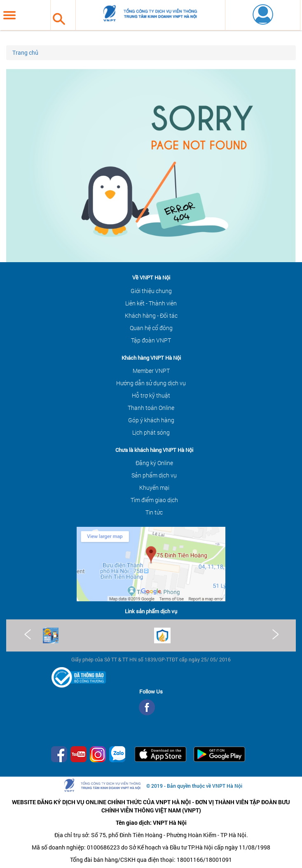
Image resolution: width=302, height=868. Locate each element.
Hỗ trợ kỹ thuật (151, 395)
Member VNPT (151, 371)
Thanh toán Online (151, 408)
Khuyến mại (154, 488)
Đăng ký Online (154, 463)
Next (275, 634)
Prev (28, 634)
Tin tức (154, 512)
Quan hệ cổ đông (151, 328)
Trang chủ (25, 52)
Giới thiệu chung (151, 291)
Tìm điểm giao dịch (154, 500)
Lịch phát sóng (151, 432)
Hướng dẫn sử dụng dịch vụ (151, 383)
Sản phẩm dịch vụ (154, 475)
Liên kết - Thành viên (151, 303)
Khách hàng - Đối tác (151, 315)
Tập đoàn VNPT (151, 340)
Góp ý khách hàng (151, 420)
